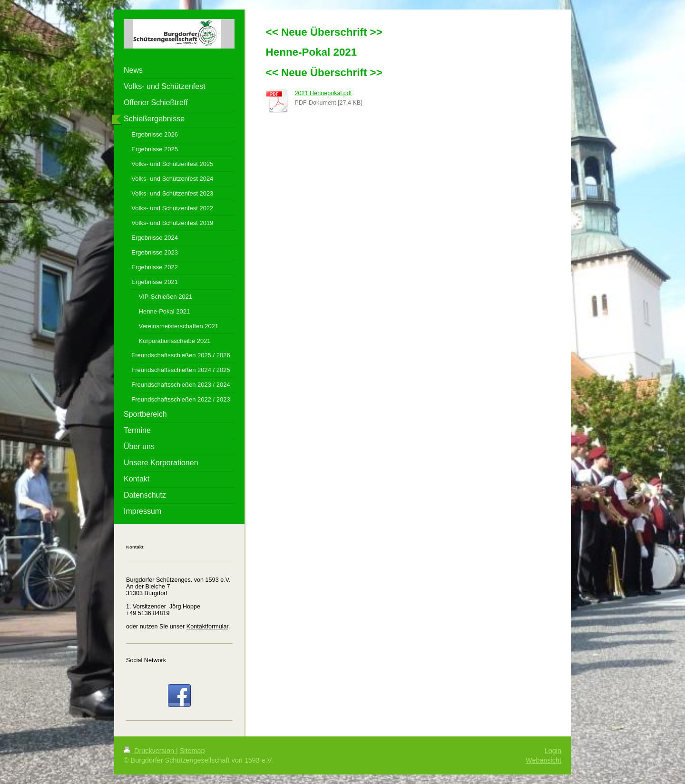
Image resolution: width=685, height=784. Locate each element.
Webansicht (543, 760)
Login (553, 751)
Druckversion (150, 751)
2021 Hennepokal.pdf (323, 93)
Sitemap (192, 751)
